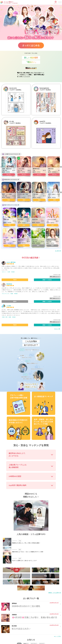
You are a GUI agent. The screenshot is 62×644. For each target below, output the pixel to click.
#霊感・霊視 (5, 317)
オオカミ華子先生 (11, 262)
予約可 (9, 200)
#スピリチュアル (6, 294)
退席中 (38, 246)
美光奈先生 (9, 284)
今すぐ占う (9, 175)
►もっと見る (57, 636)
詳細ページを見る (47, 280)
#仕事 (9, 272)
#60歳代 (14, 317)
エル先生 (9, 306)
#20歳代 (13, 272)
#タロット (4, 272)
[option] (9, 166)
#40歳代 (16, 294)
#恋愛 (12, 294)
